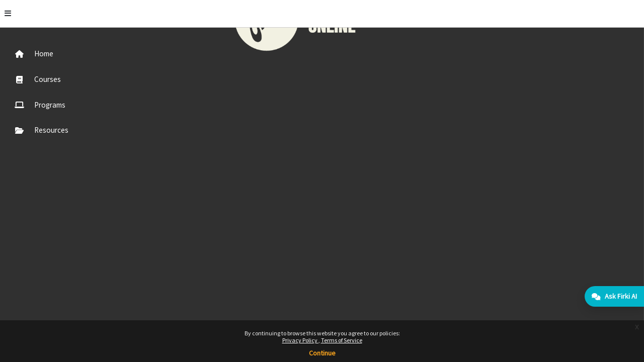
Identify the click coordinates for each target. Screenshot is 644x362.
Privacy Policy (300, 340)
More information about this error (218, 78)
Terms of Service (342, 340)
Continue (322, 353)
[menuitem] (57, 53)
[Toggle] (122, 14)
